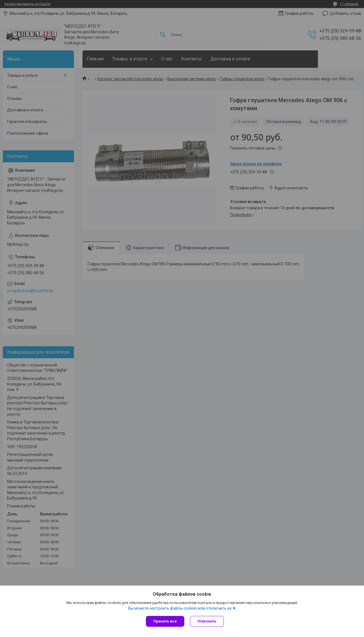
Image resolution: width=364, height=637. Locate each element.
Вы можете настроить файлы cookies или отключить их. (180, 608)
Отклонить (207, 621)
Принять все (165, 621)
